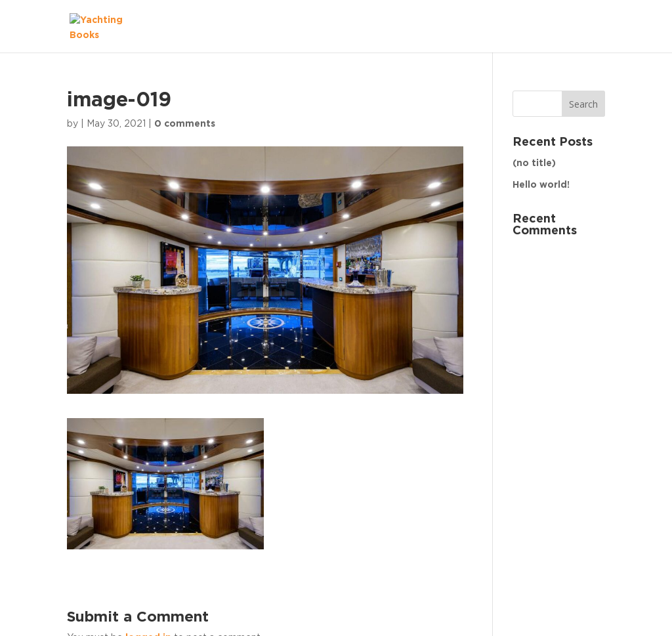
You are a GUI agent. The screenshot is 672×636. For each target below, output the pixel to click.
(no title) (534, 163)
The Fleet (569, 26)
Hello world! (541, 185)
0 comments (185, 124)
